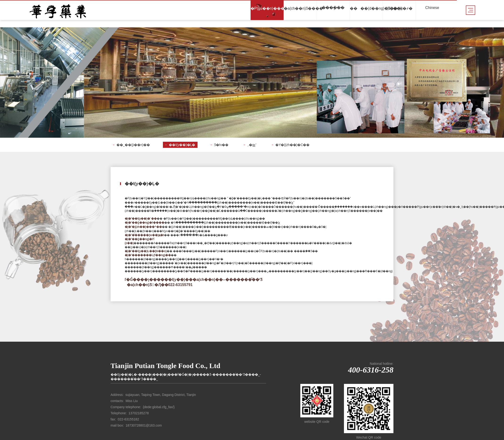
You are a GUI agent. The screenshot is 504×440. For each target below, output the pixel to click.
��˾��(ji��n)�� (133, 145)
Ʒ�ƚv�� (221, 145)
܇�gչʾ (252, 145)
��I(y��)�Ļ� (182, 145)
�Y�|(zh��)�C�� (292, 145)
